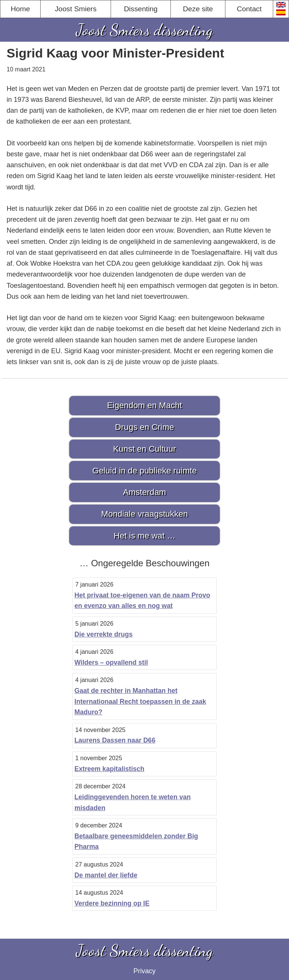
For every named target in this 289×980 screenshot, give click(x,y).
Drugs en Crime (145, 427)
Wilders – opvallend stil (111, 662)
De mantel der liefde (106, 875)
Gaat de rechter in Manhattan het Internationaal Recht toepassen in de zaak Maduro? (140, 701)
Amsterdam (144, 492)
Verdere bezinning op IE (112, 903)
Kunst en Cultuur (145, 449)
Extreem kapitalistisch (110, 769)
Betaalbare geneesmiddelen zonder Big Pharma (136, 842)
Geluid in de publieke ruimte (144, 471)
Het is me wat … (144, 536)
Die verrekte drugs (104, 634)
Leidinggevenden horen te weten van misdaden (133, 802)
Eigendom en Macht (144, 405)
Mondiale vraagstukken (144, 514)
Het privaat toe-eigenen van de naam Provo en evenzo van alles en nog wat (142, 601)
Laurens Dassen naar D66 (115, 740)
